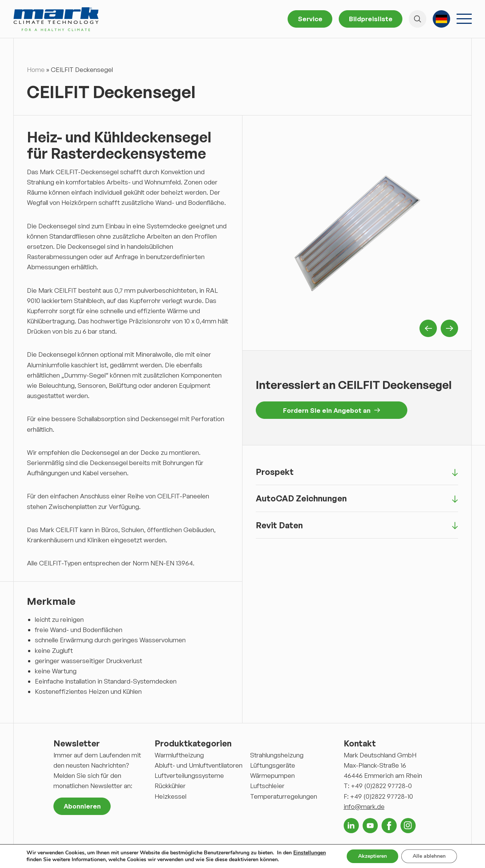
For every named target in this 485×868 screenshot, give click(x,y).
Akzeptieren (372, 856)
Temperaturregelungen (284, 796)
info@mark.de (364, 806)
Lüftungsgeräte (273, 765)
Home (36, 69)
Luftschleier (267, 786)
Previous (428, 328)
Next (449, 328)
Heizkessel (171, 796)
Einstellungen (310, 853)
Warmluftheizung (179, 755)
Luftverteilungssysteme (189, 775)
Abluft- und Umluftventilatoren (199, 765)
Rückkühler (170, 786)
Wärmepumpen (272, 775)
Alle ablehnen (429, 856)
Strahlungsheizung (277, 755)
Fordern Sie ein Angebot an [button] (332, 410)
